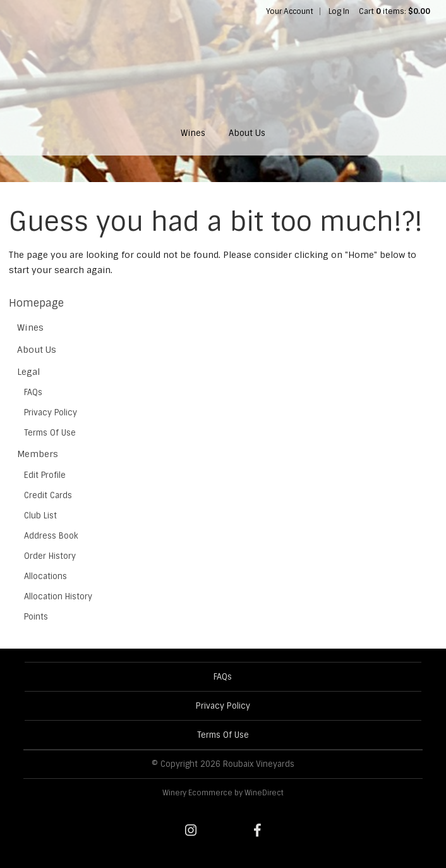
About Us (247, 133)
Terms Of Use (50, 433)
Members (38, 454)
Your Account (290, 11)
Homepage (36, 303)
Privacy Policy (51, 413)
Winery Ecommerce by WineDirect (223, 793)
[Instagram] (191, 831)
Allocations (45, 576)
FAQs (33, 392)
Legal (29, 372)
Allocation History (58, 596)
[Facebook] (257, 831)
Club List (40, 516)
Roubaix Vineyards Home (223, 67)
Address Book (51, 536)
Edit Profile (45, 475)
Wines (193, 133)
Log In (339, 11)
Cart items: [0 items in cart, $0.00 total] (395, 11)
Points (36, 617)
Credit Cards (48, 495)
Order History (50, 556)
